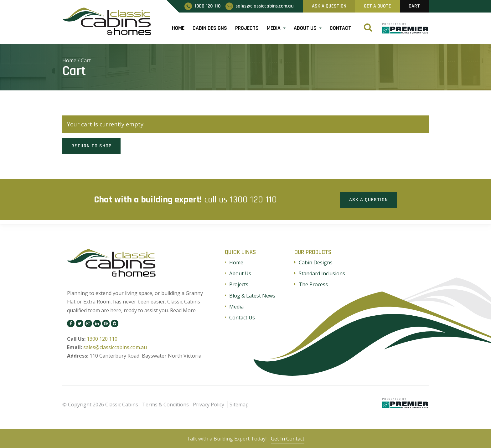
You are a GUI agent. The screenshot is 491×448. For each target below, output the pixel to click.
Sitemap (239, 404)
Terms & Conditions (165, 404)
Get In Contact (289, 439)
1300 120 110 (253, 199)
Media (274, 28)
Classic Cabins (122, 404)
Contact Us (242, 317)
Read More (183, 310)
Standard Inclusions (322, 273)
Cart (414, 6)
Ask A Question (329, 6)
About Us (305, 28)
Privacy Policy (209, 404)
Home (178, 28)
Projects (247, 28)
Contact (340, 28)
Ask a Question (369, 199)
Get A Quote (377, 6)
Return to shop (91, 146)
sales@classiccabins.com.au (115, 347)
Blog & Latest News (252, 295)
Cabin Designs (210, 28)
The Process (313, 284)
